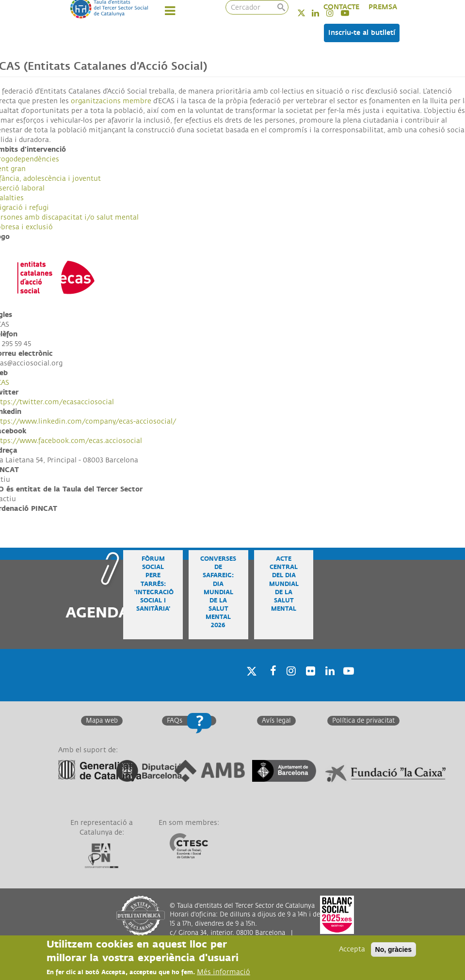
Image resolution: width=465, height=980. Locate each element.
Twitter (308, 13)
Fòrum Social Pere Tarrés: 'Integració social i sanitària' (154, 584)
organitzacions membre (111, 101)
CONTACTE (341, 7)
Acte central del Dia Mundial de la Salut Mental (284, 584)
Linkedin (322, 13)
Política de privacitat (363, 721)
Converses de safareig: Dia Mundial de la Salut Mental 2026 (218, 592)
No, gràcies (393, 950)
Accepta (352, 950)
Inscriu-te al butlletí (362, 33)
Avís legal (276, 721)
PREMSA (383, 7)
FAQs (175, 721)
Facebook (270, 684)
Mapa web (102, 721)
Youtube (348, 684)
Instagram (289, 684)
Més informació (224, 972)
